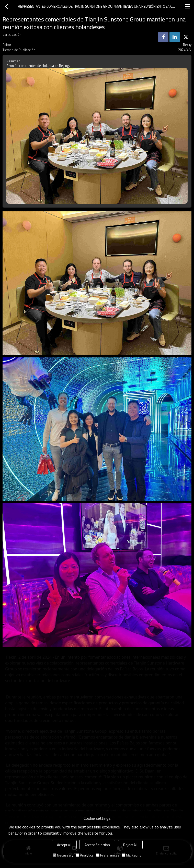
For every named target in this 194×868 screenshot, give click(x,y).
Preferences (108, 855)
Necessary (63, 855)
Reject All (130, 845)
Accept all (64, 845)
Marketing (132, 855)
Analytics (85, 855)
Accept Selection (97, 845)
